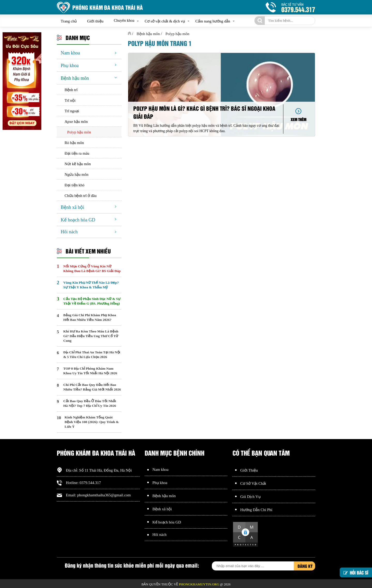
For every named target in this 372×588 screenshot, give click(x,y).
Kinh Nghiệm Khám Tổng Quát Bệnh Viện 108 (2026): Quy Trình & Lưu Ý (92, 422)
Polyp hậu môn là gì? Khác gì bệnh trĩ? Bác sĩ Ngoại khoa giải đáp (204, 112)
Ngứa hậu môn (76, 174)
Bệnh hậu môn (75, 78)
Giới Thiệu (249, 470)
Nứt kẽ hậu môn (78, 164)
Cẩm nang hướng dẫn (213, 21)
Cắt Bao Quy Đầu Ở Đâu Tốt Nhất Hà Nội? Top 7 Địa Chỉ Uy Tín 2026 (90, 403)
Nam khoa (70, 53)
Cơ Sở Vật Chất (253, 483)
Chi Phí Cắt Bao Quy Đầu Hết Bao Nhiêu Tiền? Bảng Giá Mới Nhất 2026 (92, 387)
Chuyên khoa (124, 20)
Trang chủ (69, 21)
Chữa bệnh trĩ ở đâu (81, 196)
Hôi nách (69, 232)
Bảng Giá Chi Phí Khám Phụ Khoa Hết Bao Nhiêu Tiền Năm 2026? (90, 317)
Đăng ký (305, 566)
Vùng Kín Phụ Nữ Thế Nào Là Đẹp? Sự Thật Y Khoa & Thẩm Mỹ (91, 285)
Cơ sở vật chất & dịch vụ (165, 21)
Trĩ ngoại (72, 111)
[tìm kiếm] (260, 21)
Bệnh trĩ (71, 90)
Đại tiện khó (75, 185)
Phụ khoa (70, 66)
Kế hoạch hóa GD (78, 220)
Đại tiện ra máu (77, 153)
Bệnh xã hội (72, 207)
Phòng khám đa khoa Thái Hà (108, 7)
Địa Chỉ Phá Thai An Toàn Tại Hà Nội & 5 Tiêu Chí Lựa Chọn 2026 (92, 355)
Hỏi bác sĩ (356, 572)
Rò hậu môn (74, 143)
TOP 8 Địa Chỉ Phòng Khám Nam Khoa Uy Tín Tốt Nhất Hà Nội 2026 (90, 371)
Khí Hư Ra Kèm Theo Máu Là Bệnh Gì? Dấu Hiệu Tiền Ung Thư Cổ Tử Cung (91, 336)
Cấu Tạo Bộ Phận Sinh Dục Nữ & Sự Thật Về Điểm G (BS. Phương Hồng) (92, 301)
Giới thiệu (95, 21)
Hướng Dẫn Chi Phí (256, 510)
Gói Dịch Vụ (250, 497)
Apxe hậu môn (76, 122)
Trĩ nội (70, 100)
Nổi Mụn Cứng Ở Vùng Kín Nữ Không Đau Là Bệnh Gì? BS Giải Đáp (92, 269)
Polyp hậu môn (79, 132)
